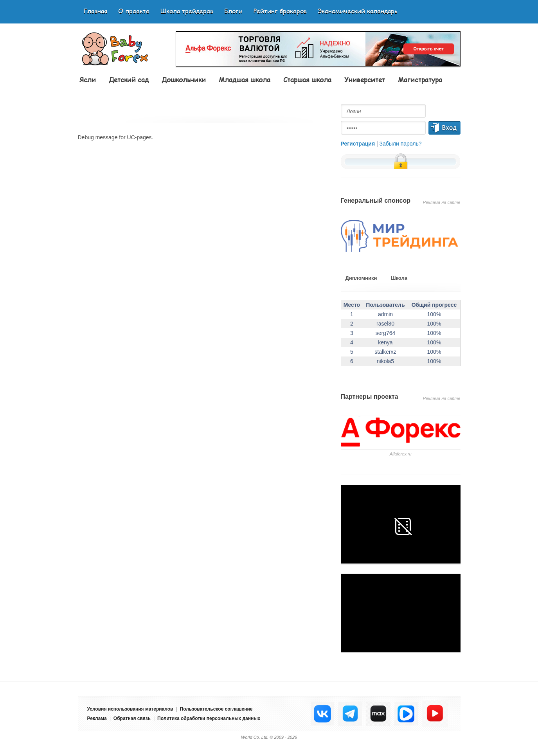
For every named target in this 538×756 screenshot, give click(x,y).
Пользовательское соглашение (216, 709)
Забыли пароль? (401, 144)
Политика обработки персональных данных (209, 718)
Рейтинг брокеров (280, 11)
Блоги (233, 11)
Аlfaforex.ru (400, 454)
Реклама (97, 718)
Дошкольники (184, 79)
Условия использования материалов (130, 709)
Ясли (88, 79)
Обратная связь (132, 718)
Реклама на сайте (442, 202)
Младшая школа (245, 79)
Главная (95, 11)
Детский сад (129, 79)
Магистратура (420, 79)
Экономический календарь (358, 11)
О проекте (134, 11)
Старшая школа (307, 79)
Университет (365, 79)
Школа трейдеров (187, 11)
